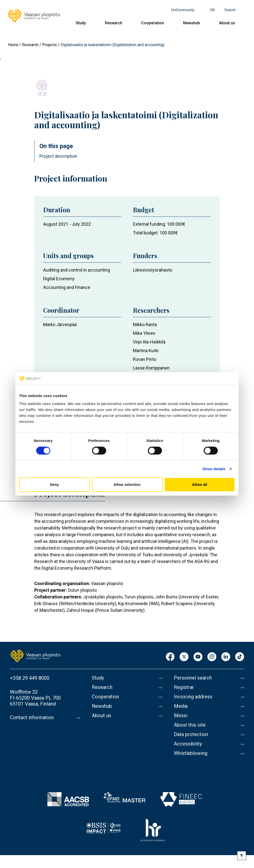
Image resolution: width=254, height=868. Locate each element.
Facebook (170, 657)
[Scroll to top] (242, 856)
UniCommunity (183, 10)
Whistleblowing (191, 753)
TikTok (240, 657)
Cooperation (153, 23)
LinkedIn (226, 657)
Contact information (32, 718)
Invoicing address (193, 697)
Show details (214, 469)
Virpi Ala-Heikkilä (149, 342)
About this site (190, 725)
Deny (54, 484)
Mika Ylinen (144, 333)
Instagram (212, 657)
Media (181, 706)
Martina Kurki (146, 351)
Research (114, 23)
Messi (181, 716)
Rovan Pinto (145, 359)
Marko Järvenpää (60, 325)
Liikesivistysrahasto (153, 270)
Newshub (191, 23)
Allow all (200, 484)
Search (230, 10)
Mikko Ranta (145, 325)
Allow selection (127, 484)
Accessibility (188, 744)
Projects (49, 45)
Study (81, 23)
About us (227, 23)
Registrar (184, 687)
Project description (58, 156)
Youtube (198, 657)
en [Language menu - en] (212, 10)
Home (13, 45)
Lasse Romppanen (151, 368)
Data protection (191, 735)
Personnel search (193, 678)
